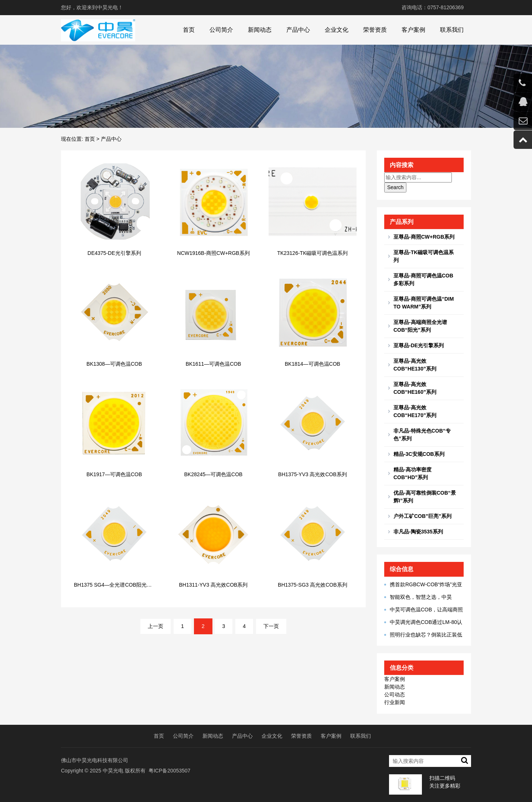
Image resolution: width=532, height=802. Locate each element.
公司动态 (395, 695)
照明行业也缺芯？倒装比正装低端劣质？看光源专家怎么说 (423, 635)
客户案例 (413, 30)
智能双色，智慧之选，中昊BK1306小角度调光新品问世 (418, 597)
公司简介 (221, 30)
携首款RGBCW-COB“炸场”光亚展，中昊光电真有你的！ (423, 585)
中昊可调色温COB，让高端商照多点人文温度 (424, 610)
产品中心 (298, 30)
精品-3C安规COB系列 (419, 454)
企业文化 (337, 30)
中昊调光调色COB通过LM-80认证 (423, 622)
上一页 (156, 626)
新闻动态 (260, 30)
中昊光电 (113, 771)
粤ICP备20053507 (170, 771)
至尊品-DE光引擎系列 (419, 345)
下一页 (271, 626)
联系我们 (452, 30)
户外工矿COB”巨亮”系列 (422, 516)
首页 (189, 30)
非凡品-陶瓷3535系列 (418, 532)
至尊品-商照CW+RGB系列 (424, 237)
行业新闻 (395, 702)
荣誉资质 (375, 30)
